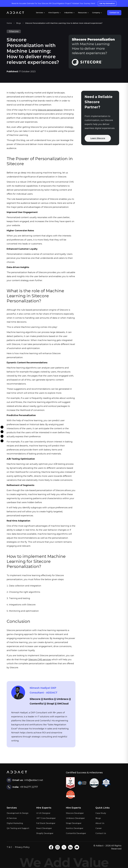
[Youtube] (77, 847)
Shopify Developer (45, 833)
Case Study (101, 813)
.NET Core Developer (46, 818)
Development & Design (18, 813)
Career (99, 828)
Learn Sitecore (98, 138)
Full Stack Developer (46, 823)
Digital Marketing (15, 823)
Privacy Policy (22, 847)
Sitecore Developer (75, 813)
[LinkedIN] (70, 847)
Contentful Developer (76, 833)
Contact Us (114, 13)
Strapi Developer (74, 823)
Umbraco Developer (75, 818)
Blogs (19, 23)
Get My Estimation (107, 3)
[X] (64, 847)
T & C (9, 847)
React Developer (44, 828)
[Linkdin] (2, 441)
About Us (100, 823)
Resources (83, 13)
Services (41, 13)
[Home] (15, 13)
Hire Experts (55, 13)
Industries (69, 13)
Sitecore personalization (50, 110)
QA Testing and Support (18, 828)
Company (97, 13)
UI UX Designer (43, 813)
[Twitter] (2, 436)
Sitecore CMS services (40, 660)
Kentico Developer (75, 828)
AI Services (12, 818)
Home (9, 23)
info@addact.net (34, 780)
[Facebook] (2, 427)
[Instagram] (2, 432)
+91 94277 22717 (29, 787)
